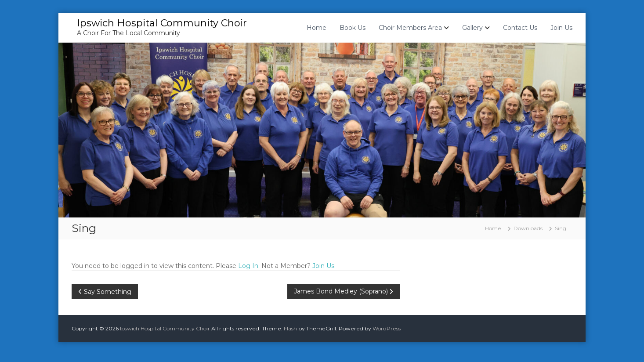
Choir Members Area (410, 28)
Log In (248, 266)
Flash (290, 328)
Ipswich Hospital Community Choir (162, 23)
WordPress (387, 328)
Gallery (472, 28)
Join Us (561, 28)
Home (317, 28)
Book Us (353, 28)
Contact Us (520, 28)
